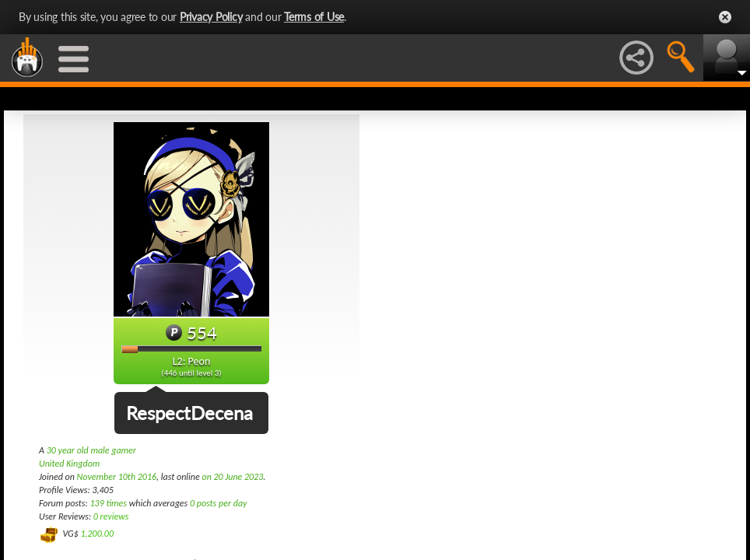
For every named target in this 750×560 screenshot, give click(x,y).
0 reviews (111, 516)
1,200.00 (97, 534)
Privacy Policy (211, 17)
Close (725, 17)
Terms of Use (314, 17)
